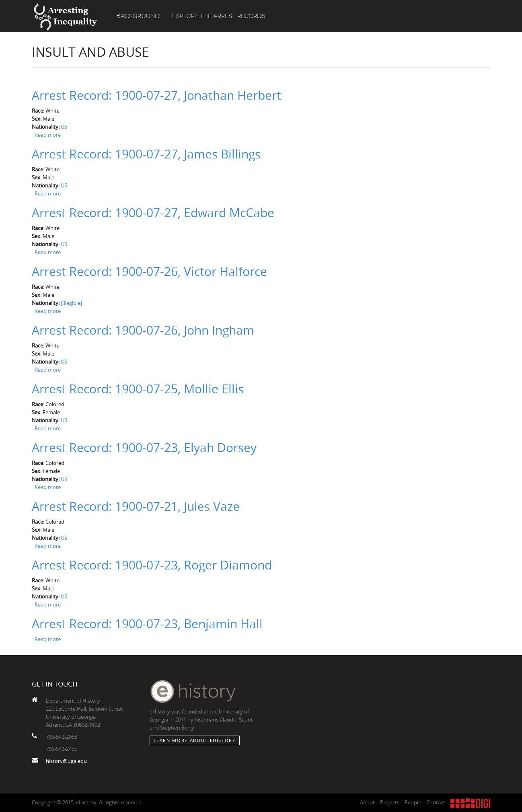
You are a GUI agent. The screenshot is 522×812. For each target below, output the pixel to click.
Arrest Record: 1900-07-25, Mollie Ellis (138, 389)
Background (138, 16)
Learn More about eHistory (195, 740)
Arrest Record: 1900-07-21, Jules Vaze (136, 506)
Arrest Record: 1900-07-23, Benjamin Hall (147, 624)
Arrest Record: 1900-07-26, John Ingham (143, 330)
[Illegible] (71, 303)
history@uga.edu (66, 761)
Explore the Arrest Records (219, 16)
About (367, 802)
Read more (48, 135)
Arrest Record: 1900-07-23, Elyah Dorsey (144, 448)
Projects (390, 802)
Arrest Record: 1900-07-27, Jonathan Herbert (156, 95)
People (413, 802)
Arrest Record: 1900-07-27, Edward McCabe (153, 213)
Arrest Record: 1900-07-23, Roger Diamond (152, 565)
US (64, 127)
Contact (436, 802)
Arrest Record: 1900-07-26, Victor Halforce (149, 271)
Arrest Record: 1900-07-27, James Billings (146, 154)
